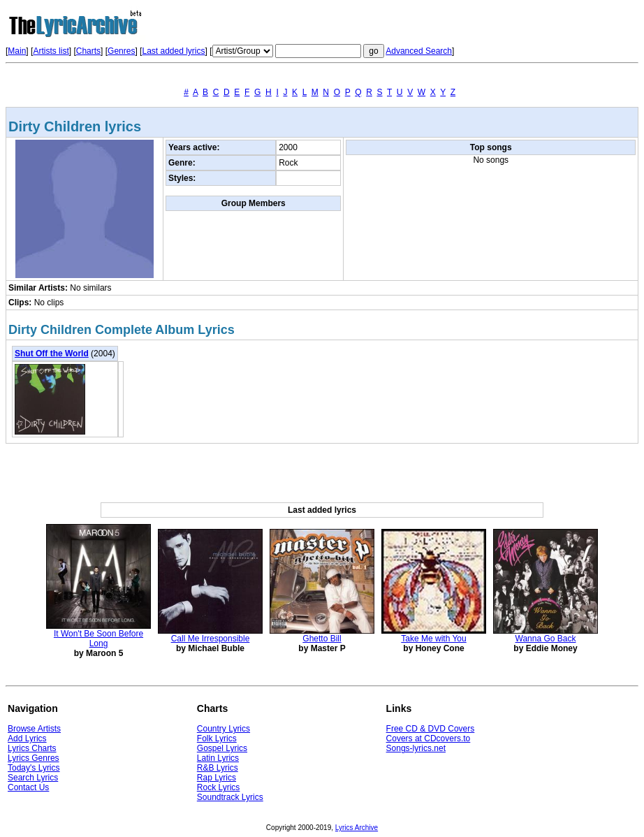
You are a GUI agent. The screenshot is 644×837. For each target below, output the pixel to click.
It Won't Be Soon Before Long (98, 639)
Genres (121, 51)
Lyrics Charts (32, 748)
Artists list (51, 51)
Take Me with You (433, 639)
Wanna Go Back (546, 639)
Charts (88, 51)
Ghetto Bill (322, 639)
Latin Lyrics (218, 758)
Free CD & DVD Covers (431, 729)
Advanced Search (419, 51)
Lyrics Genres (34, 758)
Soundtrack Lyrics (230, 797)
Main (17, 51)
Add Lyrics (27, 738)
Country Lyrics (224, 729)
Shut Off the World (52, 354)
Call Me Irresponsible (211, 639)
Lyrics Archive (357, 828)
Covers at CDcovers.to (429, 738)
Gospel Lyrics (222, 748)
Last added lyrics (173, 51)
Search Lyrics (33, 778)
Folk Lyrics (217, 738)
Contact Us (28, 787)
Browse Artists (34, 729)
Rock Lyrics (219, 787)
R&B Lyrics (218, 768)
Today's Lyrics (34, 768)
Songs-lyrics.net (416, 748)
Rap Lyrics (217, 778)
